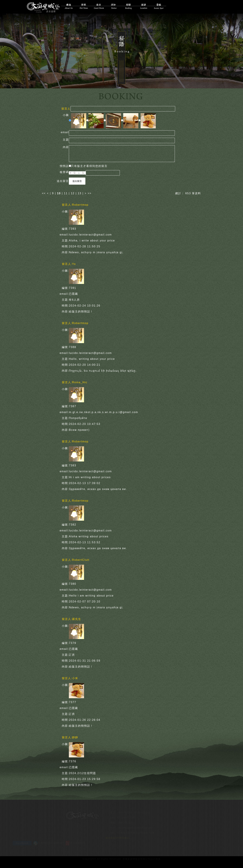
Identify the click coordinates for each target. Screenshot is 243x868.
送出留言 (77, 181)
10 (59, 193)
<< (44, 193)
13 (80, 193)
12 (73, 193)
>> (90, 193)
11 (66, 193)
